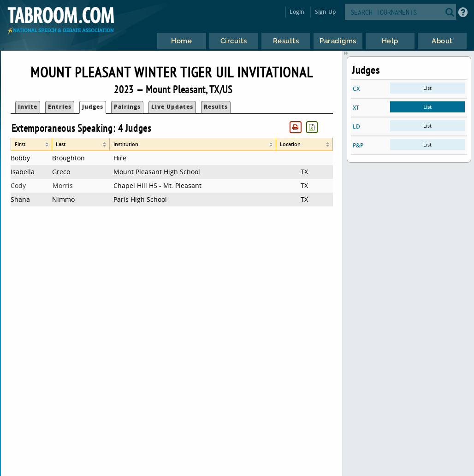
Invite (28, 107)
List (427, 88)
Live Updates (172, 107)
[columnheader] (32, 144)
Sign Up (325, 12)
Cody (18, 185)
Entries (60, 107)
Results (216, 107)
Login (297, 12)
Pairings (127, 107)
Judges (93, 107)
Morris (63, 185)
